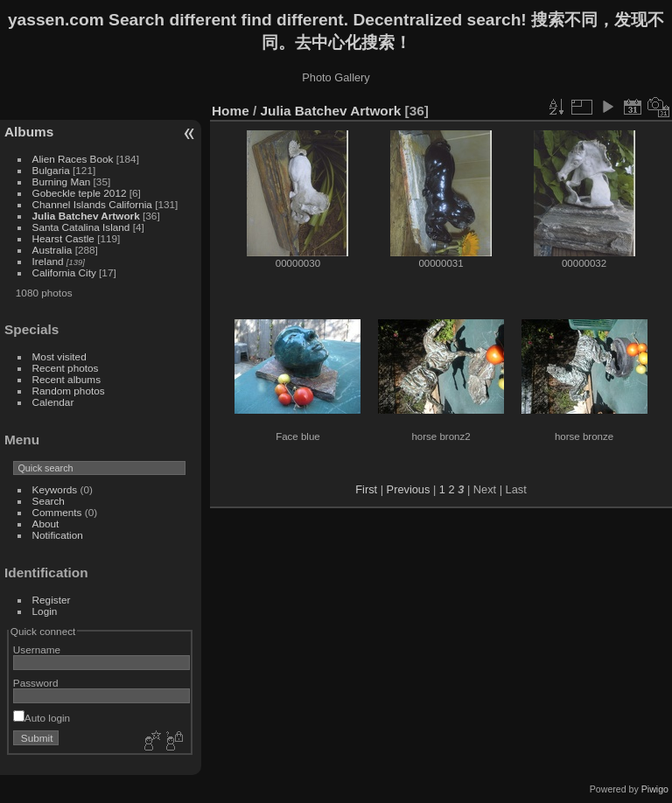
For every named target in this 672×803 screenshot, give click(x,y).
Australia (52, 250)
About (46, 524)
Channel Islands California (94, 204)
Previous (409, 489)
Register (52, 600)
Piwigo (655, 789)
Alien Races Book (73, 159)
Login (45, 611)
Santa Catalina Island (81, 227)
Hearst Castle (63, 238)
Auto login (42, 718)
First (366, 489)
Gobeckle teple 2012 (80, 193)
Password (36, 683)
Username (37, 649)
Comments (57, 512)
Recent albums (66, 379)
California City (64, 272)
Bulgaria (51, 170)
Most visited (59, 356)
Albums (29, 132)
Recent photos (66, 368)
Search (49, 501)
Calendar (53, 402)
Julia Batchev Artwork (86, 216)
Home (231, 111)
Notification (58, 535)
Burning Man (62, 182)
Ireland (48, 261)
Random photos (69, 391)
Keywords (55, 489)
